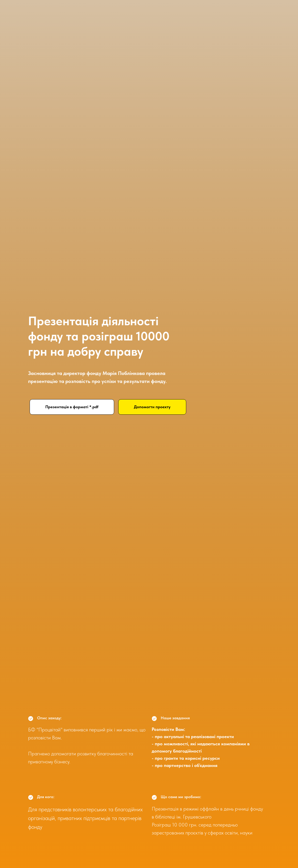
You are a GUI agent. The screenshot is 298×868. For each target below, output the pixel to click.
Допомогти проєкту (152, 407)
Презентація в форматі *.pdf (72, 407)
